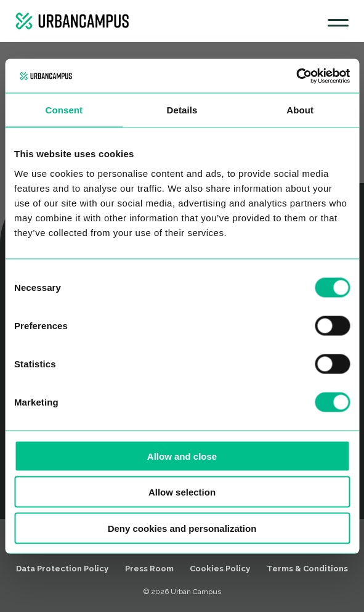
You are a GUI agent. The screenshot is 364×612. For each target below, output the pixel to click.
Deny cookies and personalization (182, 528)
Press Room (149, 569)
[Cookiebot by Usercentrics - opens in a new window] (296, 76)
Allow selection (182, 492)
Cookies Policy (220, 569)
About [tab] (300, 110)
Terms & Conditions (307, 569)
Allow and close (182, 456)
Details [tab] (182, 110)
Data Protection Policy (62, 569)
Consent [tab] (64, 110)
